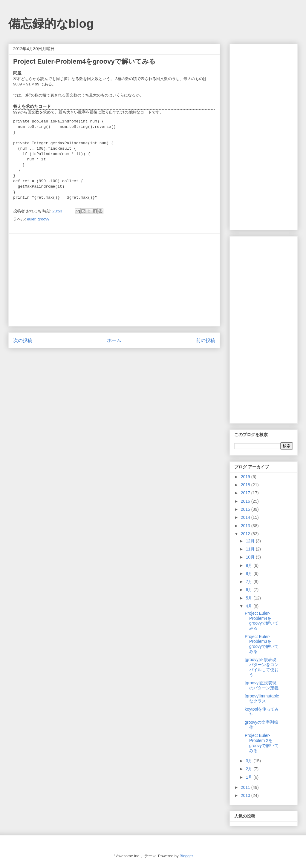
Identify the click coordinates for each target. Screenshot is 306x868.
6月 (250, 590)
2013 (246, 526)
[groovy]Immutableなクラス (262, 698)
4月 (250, 606)
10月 (251, 557)
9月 (250, 565)
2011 (246, 787)
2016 (246, 501)
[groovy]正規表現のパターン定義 (262, 685)
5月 (250, 598)
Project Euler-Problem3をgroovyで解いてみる (262, 644)
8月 (250, 573)
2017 (246, 493)
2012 (246, 534)
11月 (251, 549)
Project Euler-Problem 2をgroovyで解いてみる (262, 743)
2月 (250, 769)
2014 (246, 517)
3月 (250, 761)
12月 (251, 541)
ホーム (114, 340)
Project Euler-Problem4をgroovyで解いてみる (262, 621)
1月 (250, 777)
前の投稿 (206, 340)
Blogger (186, 856)
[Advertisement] (114, 280)
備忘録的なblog (51, 24)
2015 (246, 509)
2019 (246, 477)
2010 (246, 795)
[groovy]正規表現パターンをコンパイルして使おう (262, 667)
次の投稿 (23, 340)
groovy (43, 219)
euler (31, 219)
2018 (246, 485)
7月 (250, 582)
